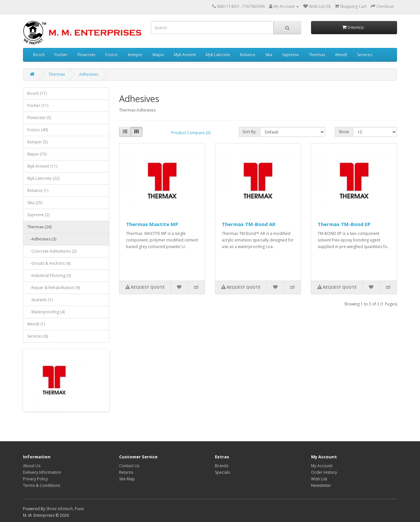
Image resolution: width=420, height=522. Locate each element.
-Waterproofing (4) (46, 312)
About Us (32, 466)
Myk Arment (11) (42, 166)
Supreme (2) (38, 215)
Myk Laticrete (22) (43, 178)
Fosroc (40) (38, 130)
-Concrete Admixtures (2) (52, 251)
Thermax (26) (39, 227)
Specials (222, 472)
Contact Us (129, 466)
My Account (322, 466)
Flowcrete (86, 55)
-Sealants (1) (40, 300)
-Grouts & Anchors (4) (49, 263)
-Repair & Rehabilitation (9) (53, 288)
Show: (344, 132)
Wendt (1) (36, 324)
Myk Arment (185, 55)
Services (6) (38, 336)
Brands (222, 466)
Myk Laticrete (218, 55)
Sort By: (250, 132)
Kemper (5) (37, 142)
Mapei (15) (37, 154)
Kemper (135, 55)
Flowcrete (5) (39, 118)
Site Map (127, 479)
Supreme (291, 55)
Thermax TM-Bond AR (249, 224)
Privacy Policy (35, 479)
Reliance (248, 55)
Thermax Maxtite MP (152, 224)
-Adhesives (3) (42, 239)
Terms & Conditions (42, 485)
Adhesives (89, 74)
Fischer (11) (38, 105)
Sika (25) (35, 203)
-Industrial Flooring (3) (49, 275)
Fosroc (112, 55)
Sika (269, 55)
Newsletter (321, 485)
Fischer (61, 55)
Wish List (319, 479)
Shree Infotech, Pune (65, 509)
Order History (324, 472)
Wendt (341, 55)
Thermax (317, 55)
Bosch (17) (37, 93)
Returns (126, 472)
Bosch (39, 55)
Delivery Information (42, 472)
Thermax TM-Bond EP (344, 224)
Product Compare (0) (191, 133)
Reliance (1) (38, 190)
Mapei (158, 55)
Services (365, 55)
